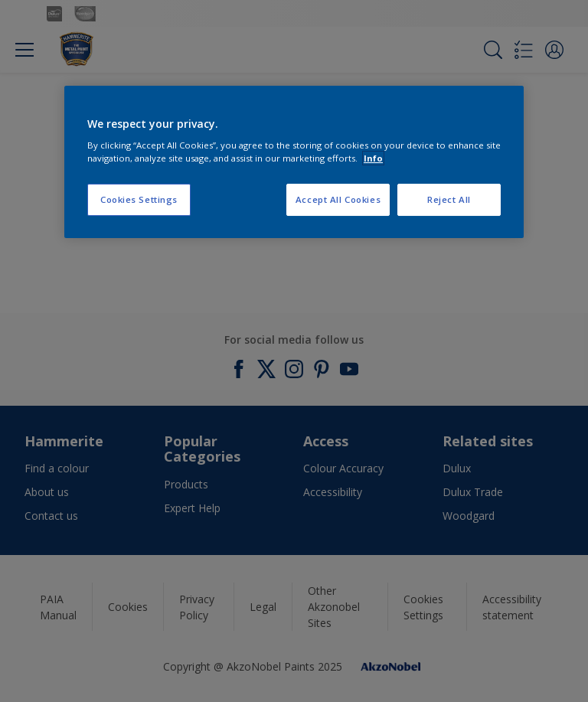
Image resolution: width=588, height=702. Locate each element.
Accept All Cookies (338, 199)
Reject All (449, 199)
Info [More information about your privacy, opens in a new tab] (373, 158)
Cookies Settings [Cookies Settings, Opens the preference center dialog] (139, 199)
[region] (294, 162)
